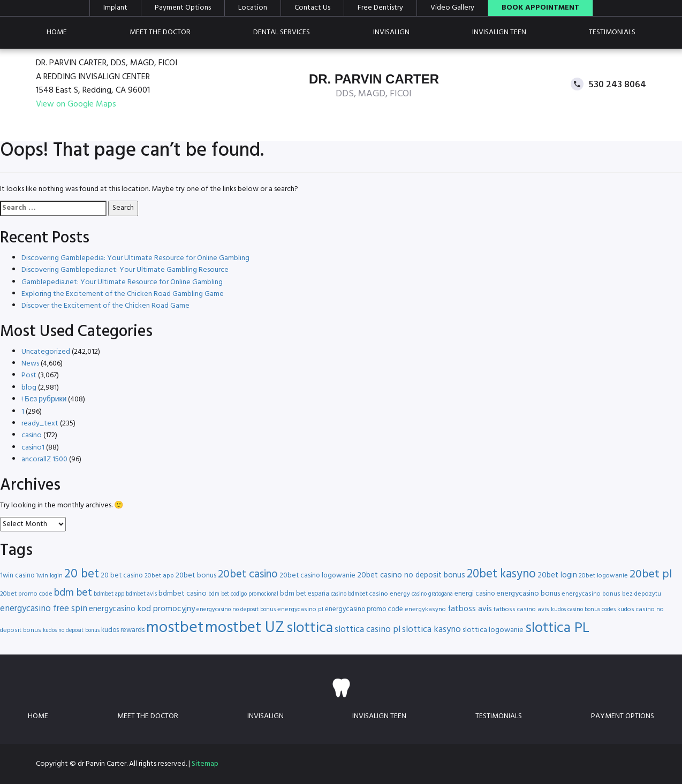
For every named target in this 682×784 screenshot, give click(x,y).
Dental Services (282, 32)
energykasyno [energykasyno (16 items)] (425, 610)
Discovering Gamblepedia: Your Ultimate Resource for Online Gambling (135, 258)
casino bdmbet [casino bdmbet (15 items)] (349, 594)
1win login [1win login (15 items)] (49, 576)
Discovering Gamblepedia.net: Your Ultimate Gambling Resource (125, 270)
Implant (115, 8)
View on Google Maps (76, 105)
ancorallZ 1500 (44, 459)
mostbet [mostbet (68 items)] (175, 628)
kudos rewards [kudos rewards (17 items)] (123, 630)
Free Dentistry (380, 8)
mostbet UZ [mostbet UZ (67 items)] (245, 628)
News (30, 364)
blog (29, 388)
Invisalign (391, 32)
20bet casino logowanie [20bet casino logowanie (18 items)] (317, 576)
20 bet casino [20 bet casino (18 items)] (122, 576)
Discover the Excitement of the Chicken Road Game (105, 306)
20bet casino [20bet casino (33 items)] (248, 574)
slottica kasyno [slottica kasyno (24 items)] (431, 630)
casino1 (33, 448)
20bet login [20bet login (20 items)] (557, 576)
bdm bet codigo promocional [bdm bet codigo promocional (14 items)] (243, 594)
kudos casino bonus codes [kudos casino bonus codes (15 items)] (583, 610)
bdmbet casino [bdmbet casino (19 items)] (183, 594)
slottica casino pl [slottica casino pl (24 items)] (367, 630)
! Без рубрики (44, 399)
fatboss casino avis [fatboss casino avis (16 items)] (521, 610)
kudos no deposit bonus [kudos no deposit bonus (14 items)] (71, 631)
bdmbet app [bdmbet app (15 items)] (109, 594)
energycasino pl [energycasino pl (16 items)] (300, 610)
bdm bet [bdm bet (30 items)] (73, 593)
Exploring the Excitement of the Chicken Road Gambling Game (123, 294)
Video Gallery (452, 8)
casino (32, 435)
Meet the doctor (160, 32)
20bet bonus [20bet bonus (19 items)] (196, 576)
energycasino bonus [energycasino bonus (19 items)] (528, 594)
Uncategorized (46, 352)
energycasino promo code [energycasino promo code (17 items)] (364, 609)
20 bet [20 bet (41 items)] (82, 574)
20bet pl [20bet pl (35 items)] (651, 574)
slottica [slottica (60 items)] (310, 628)
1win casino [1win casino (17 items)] (17, 576)
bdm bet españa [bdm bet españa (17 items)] (305, 594)
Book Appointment (540, 8)
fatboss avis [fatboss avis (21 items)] (470, 609)
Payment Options (183, 8)
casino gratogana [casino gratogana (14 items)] (432, 594)
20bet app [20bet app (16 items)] (159, 576)
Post (29, 375)
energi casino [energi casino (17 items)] (475, 594)
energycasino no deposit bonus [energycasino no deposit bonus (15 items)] (236, 610)
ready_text (40, 424)
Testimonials (612, 32)
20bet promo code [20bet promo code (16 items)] (26, 594)
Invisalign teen (499, 32)
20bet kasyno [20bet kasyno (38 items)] (501, 574)
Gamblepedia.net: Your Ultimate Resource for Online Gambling (122, 282)
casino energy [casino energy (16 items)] (390, 594)
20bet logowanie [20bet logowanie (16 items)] (603, 576)
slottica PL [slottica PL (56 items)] (557, 628)
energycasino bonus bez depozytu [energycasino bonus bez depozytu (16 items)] (611, 594)
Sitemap (205, 764)
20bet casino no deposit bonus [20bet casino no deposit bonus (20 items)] (411, 576)
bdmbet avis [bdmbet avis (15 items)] (141, 594)
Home (57, 32)
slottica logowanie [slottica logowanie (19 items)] (493, 630)
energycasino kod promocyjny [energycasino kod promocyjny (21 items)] (142, 609)
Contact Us (312, 8)
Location (253, 8)
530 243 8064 (617, 84)
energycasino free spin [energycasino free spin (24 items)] (44, 609)
